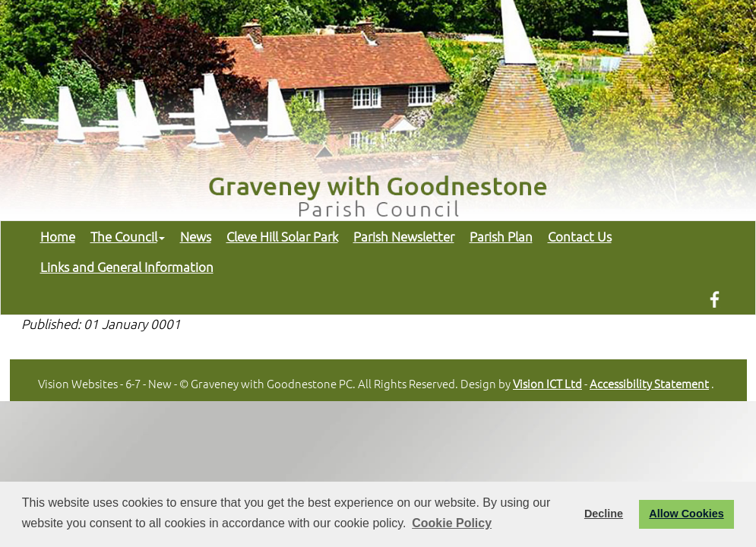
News (196, 236)
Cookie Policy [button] (452, 523)
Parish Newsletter (404, 236)
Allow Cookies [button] (686, 514)
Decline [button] (604, 514)
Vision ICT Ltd (547, 383)
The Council (128, 236)
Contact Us (580, 236)
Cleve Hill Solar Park (282, 236)
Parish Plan (501, 236)
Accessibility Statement (649, 383)
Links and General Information (127, 267)
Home (58, 236)
